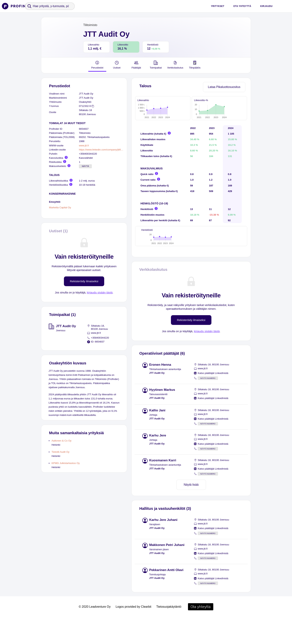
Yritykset (218, 6)
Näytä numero (208, 404)
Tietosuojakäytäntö (169, 633)
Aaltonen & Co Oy (61, 441)
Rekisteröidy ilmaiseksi (84, 281)
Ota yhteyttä (242, 6)
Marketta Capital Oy (60, 208)
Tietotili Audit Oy (60, 452)
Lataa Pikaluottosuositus (224, 87)
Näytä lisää (191, 511)
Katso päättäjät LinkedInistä (213, 399)
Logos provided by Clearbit (133, 633)
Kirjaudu (266, 6)
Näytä (85, 166)
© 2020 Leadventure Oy (95, 633)
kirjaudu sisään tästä (100, 292)
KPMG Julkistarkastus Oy (66, 463)
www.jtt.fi (84, 146)
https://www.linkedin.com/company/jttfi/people (101, 150)
